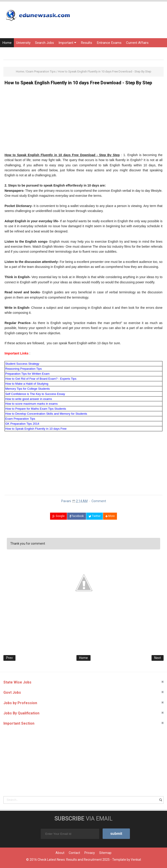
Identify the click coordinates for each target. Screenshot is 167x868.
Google (58, 516)
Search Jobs (44, 43)
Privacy (90, 853)
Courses (9, 52)
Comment (99, 501)
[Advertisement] (83, 121)
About (60, 853)
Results (86, 43)
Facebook (77, 516)
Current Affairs (137, 43)
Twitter (95, 516)
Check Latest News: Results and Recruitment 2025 (74, 860)
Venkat (136, 860)
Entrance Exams (109, 43)
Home (7, 43)
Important (67, 43)
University (23, 43)
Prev (9, 658)
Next (158, 658)
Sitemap (105, 853)
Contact (74, 853)
